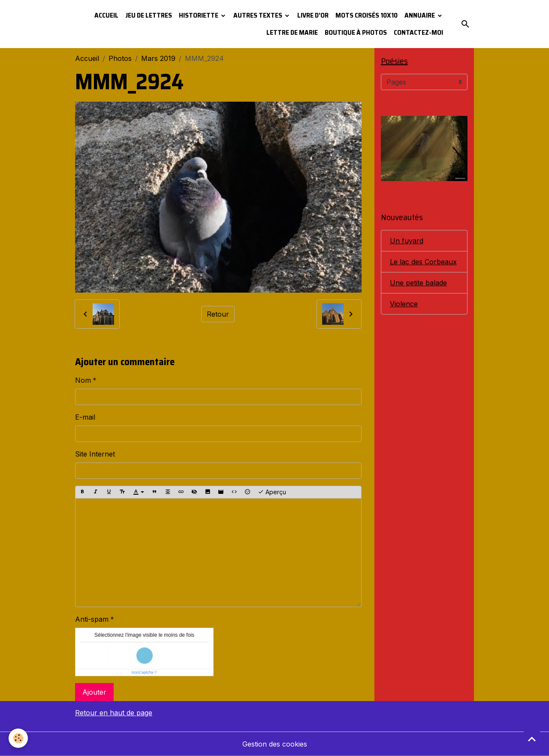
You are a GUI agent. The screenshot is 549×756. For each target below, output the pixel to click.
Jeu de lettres (149, 15)
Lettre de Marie (292, 32)
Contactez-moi (418, 32)
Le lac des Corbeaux (423, 262)
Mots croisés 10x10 (367, 15)
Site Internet (95, 454)
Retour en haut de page (114, 713)
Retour (218, 314)
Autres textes (258, 15)
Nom (83, 380)
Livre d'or (313, 15)
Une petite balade (418, 283)
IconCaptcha (143, 672)
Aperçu (272, 492)
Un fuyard (407, 241)
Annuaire (420, 15)
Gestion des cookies (275, 744)
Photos (120, 58)
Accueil (106, 15)
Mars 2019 (158, 58)
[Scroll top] (532, 739)
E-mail (85, 417)
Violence (404, 304)
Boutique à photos (356, 32)
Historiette (199, 15)
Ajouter (94, 692)
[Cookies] (18, 738)
